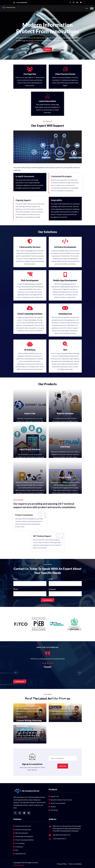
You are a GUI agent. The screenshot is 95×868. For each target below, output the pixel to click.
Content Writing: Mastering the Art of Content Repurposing (29, 723)
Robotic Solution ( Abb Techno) (61, 800)
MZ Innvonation (19, 865)
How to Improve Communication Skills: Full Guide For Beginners (64, 702)
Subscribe (63, 766)
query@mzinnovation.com (61, 835)
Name (16, 579)
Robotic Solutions (65, 413)
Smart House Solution (58, 803)
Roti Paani (65, 447)
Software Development (23, 829)
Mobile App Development (24, 836)
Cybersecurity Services (23, 826)
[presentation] (16, 672)
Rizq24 (30, 477)
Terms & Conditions (75, 864)
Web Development (22, 833)
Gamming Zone (20, 854)
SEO (17, 850)
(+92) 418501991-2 (59, 839)
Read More (57, 718)
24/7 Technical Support (42, 536)
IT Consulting (20, 843)
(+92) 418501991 (22, 3)
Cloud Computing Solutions (25, 840)
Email (51, 579)
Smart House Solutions (30, 449)
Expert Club (30, 413)
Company (52, 589)
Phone (16, 589)
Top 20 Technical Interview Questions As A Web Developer (29, 699)
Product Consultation (24, 515)
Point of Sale (65, 477)
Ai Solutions (19, 847)
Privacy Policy (62, 864)
